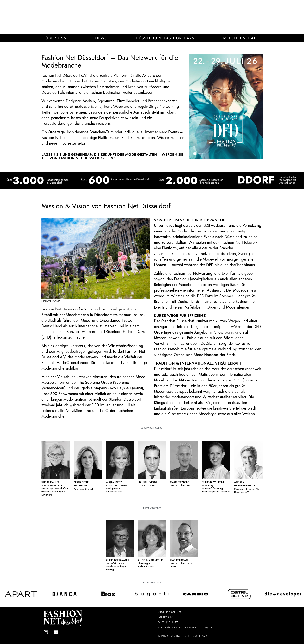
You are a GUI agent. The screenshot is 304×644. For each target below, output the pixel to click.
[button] (56, 38)
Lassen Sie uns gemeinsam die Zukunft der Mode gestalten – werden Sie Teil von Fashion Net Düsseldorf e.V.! (113, 156)
